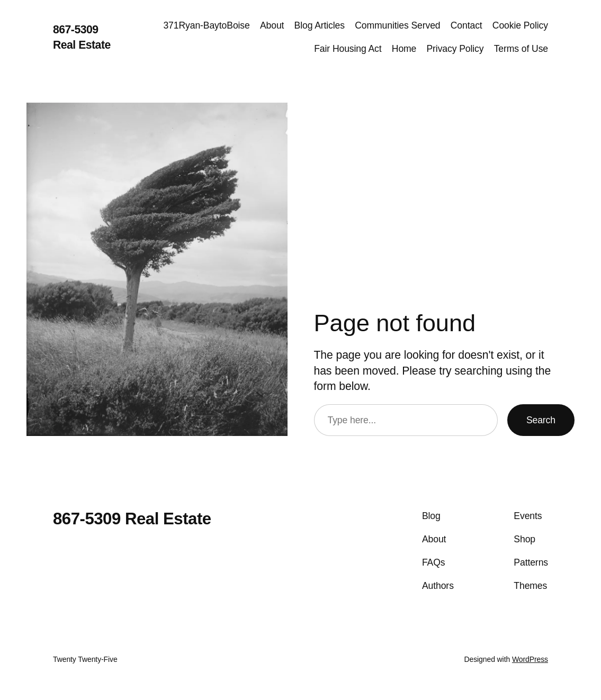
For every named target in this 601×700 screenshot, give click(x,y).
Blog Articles (320, 25)
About (272, 25)
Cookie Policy (520, 25)
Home (404, 49)
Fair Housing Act (348, 49)
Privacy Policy (455, 49)
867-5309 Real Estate (132, 519)
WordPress (530, 659)
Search (541, 420)
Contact (467, 25)
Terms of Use (521, 49)
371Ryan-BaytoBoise (206, 25)
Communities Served (397, 25)
